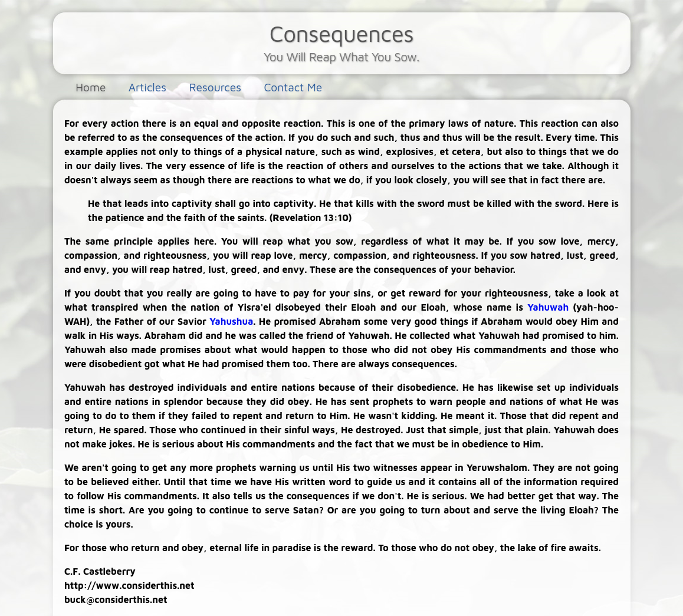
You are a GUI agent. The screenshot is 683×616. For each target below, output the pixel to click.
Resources (215, 87)
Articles (147, 87)
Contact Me (293, 87)
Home (91, 87)
